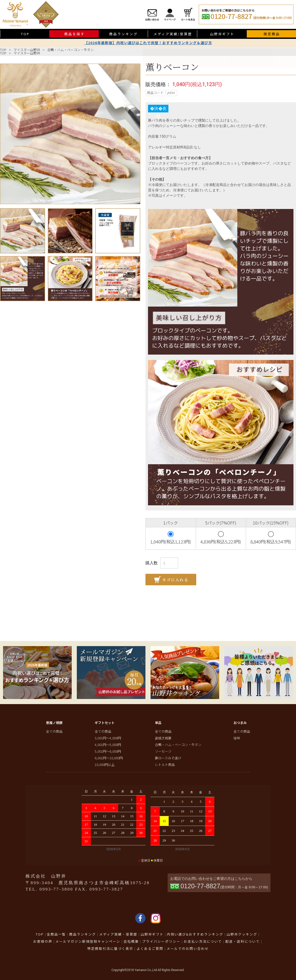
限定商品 (272, 34)
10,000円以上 (105, 765)
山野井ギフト (222, 34)
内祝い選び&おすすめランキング (195, 934)
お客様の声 (43, 941)
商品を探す (75, 34)
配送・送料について (243, 941)
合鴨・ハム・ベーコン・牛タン (70, 50)
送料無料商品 (290, 114)
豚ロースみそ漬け (168, 758)
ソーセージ (163, 751)
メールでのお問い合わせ (188, 948)
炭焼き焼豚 (163, 738)
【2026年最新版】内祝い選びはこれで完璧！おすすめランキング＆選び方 (148, 43)
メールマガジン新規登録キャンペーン (88, 941)
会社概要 (131, 941)
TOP (25, 34)
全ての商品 (54, 731)
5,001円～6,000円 (108, 751)
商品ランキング (124, 34)
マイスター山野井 (27, 50)
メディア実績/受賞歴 (173, 34)
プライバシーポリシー (161, 941)
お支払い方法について (203, 941)
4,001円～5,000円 (108, 745)
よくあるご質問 (150, 948)
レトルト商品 (165, 765)
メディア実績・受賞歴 (118, 934)
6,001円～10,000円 (109, 758)
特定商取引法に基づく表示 (110, 948)
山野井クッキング (242, 934)
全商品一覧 (56, 934)
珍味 (237, 738)
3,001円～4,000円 (108, 738)
